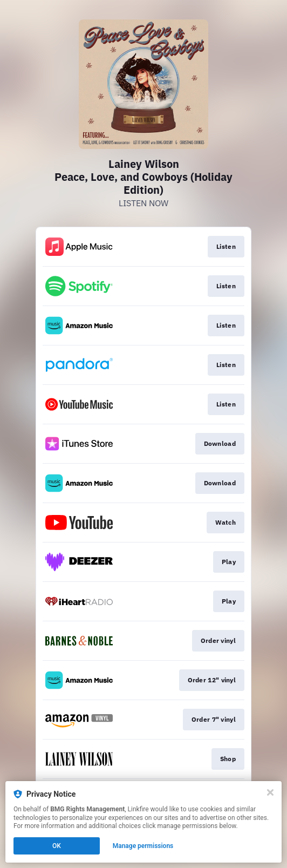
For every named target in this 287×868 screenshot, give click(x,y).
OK (57, 846)
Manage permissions (143, 846)
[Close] (270, 792)
